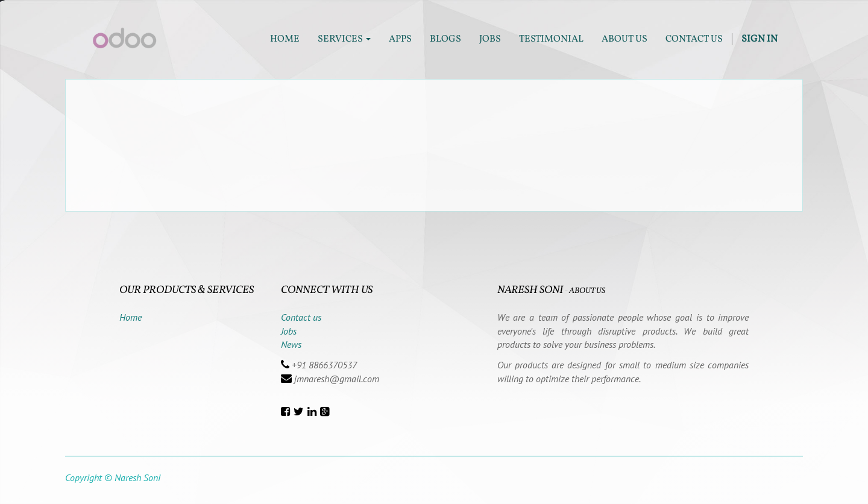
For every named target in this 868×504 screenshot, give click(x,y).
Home (131, 317)
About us (587, 291)
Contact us (301, 317)
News (291, 344)
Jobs (289, 331)
